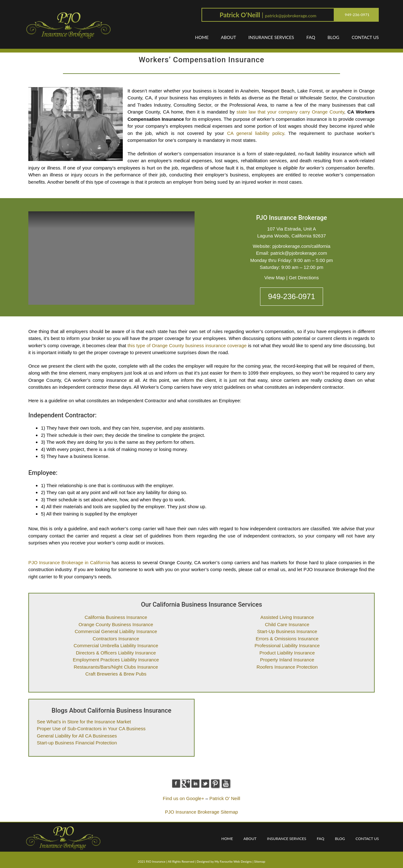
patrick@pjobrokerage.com (290, 16)
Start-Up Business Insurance (287, 631)
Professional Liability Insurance (287, 645)
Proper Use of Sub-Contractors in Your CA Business (91, 729)
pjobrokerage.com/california (301, 246)
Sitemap (260, 861)
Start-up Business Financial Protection (77, 743)
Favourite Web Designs (236, 861)
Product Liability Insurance (287, 653)
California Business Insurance (116, 617)
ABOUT (228, 37)
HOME (202, 37)
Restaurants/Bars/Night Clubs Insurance (116, 667)
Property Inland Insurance (287, 660)
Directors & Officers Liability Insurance (116, 653)
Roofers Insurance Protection (287, 667)
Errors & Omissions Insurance (287, 639)
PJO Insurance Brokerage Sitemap (201, 812)
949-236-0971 (291, 296)
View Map (275, 278)
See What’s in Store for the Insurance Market (84, 722)
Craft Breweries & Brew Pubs (116, 674)
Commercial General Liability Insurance (116, 631)
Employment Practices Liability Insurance (116, 660)
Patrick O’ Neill (225, 798)
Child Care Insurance (287, 624)
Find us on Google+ (183, 798)
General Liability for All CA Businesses (77, 736)
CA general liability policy (255, 133)
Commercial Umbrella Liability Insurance (116, 645)
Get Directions (304, 278)
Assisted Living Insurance (287, 617)
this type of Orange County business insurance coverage (187, 345)
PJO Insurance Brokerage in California (69, 562)
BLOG (333, 37)
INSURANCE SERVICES (271, 37)
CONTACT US (365, 37)
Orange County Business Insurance (116, 624)
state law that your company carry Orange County (290, 112)
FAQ (311, 37)
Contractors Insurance (116, 639)
